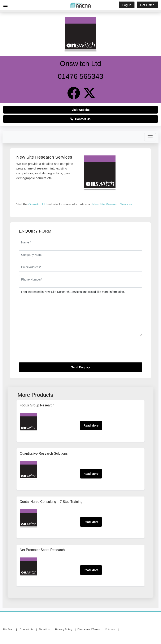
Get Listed (147, 5)
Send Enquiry (80, 367)
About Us (44, 629)
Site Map (8, 629)
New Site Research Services (112, 204)
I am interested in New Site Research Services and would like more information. (80, 312)
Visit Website (81, 110)
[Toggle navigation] (150, 137)
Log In (127, 5)
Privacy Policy (64, 629)
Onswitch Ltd (37, 204)
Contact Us (80, 119)
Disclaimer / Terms (89, 629)
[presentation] (51, 351)
